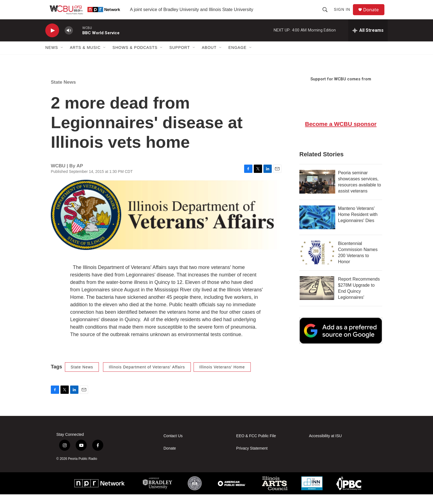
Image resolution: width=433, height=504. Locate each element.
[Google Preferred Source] (341, 340)
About (209, 57)
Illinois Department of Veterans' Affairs (147, 377)
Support (179, 57)
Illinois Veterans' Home (222, 377)
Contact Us (173, 446)
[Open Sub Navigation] (62, 57)
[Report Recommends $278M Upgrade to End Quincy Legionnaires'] (317, 298)
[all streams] (368, 40)
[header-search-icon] (327, 14)
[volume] (69, 40)
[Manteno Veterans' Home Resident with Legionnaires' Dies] (317, 227)
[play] (52, 40)
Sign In (344, 14)
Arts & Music (85, 57)
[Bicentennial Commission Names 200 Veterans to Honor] (317, 262)
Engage (237, 57)
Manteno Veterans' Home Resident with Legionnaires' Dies (358, 224)
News (52, 57)
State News (63, 92)
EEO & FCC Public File (256, 446)
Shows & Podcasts (135, 57)
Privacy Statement (252, 458)
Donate (374, 14)
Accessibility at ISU (325, 446)
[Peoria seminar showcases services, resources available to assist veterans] (317, 191)
